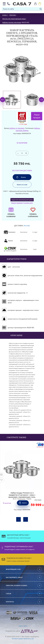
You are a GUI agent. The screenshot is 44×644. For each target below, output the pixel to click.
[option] (12, 100)
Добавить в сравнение (11, 214)
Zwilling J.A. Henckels (17, 128)
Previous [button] (3, 100)
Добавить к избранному (33, 214)
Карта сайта (23, 626)
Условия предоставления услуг (23, 639)
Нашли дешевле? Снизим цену (22, 203)
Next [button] (41, 100)
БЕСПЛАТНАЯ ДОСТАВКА (22, 170)
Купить (23, 177)
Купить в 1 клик (22, 185)
